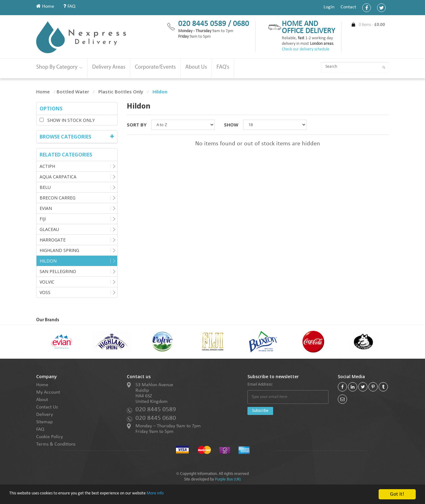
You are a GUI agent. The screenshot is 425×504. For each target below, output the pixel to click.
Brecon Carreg (58, 198)
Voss (45, 292)
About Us (196, 67)
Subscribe (260, 411)
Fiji (43, 219)
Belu (45, 187)
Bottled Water (73, 92)
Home (45, 6)
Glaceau (49, 229)
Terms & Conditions (56, 444)
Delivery (45, 415)
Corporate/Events (155, 67)
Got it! (397, 494)
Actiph (47, 166)
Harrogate (53, 240)
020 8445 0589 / (206, 24)
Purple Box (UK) (228, 479)
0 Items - (372, 25)
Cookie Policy (49, 437)
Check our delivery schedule (306, 49)
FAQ (69, 6)
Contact (348, 7)
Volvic (47, 282)
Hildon (48, 261)
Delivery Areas (109, 67)
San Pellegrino (58, 271)
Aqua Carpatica (58, 177)
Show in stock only (67, 120)
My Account (48, 392)
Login (329, 7)
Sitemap (44, 422)
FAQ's (223, 67)
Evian (46, 208)
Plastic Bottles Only (121, 92)
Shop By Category (59, 67)
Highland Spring (59, 250)
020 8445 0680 (156, 418)
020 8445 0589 (156, 410)
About (42, 400)
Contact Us (47, 407)
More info (191, 495)
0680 (241, 24)
